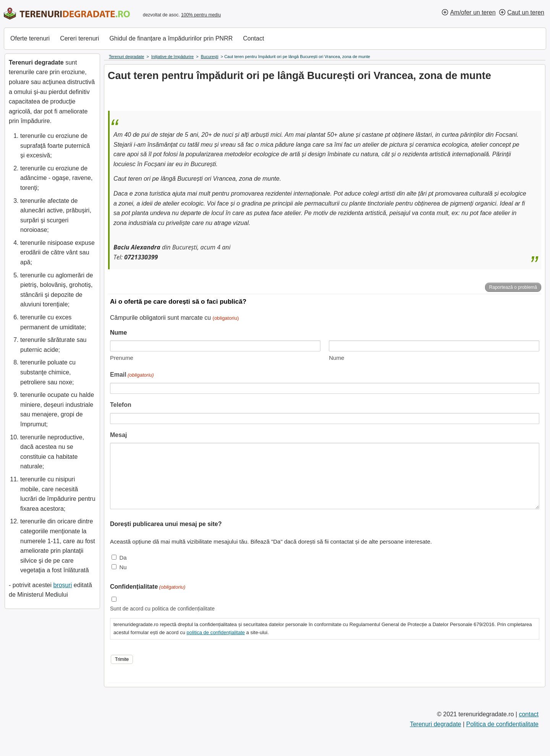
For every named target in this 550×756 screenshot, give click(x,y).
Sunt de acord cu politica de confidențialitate (162, 609)
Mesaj (118, 435)
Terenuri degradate (435, 724)
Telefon (121, 405)
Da (123, 558)
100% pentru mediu (201, 15)
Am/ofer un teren (473, 12)
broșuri (62, 585)
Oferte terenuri (30, 38)
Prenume (122, 358)
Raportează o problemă (513, 287)
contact (529, 714)
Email (132, 375)
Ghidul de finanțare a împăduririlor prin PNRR (171, 38)
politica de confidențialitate (216, 632)
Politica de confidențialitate (502, 724)
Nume (336, 358)
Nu (123, 567)
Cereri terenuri (79, 38)
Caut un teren (526, 12)
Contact (253, 38)
